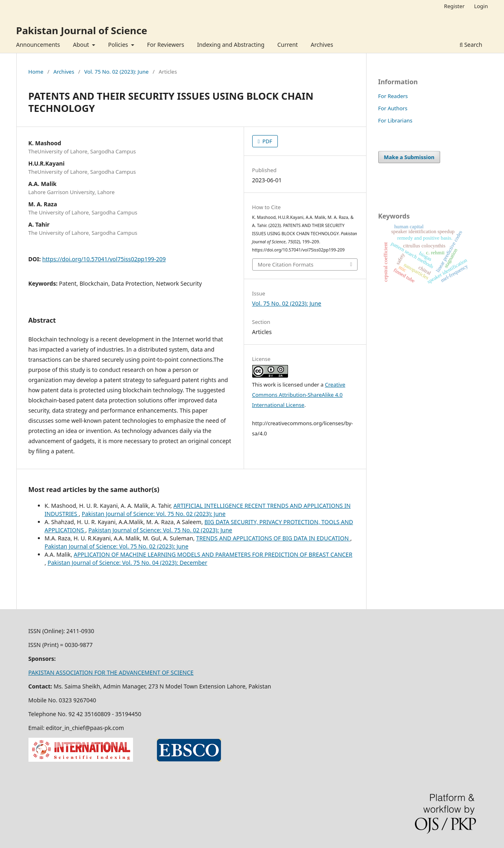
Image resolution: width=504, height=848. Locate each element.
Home (36, 72)
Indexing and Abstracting (231, 45)
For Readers (393, 96)
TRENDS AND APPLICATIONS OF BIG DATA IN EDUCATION (273, 538)
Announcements (38, 45)
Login (481, 6)
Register (454, 6)
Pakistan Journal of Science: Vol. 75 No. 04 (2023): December (128, 563)
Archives (322, 45)
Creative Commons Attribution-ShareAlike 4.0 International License (299, 395)
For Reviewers (166, 45)
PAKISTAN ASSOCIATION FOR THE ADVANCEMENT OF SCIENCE (111, 672)
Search (471, 45)
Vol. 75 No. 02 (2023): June (116, 72)
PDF (267, 141)
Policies (119, 45)
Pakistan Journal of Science (82, 30)
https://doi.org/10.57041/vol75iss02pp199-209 (104, 259)
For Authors (393, 108)
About (82, 45)
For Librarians (395, 120)
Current (288, 45)
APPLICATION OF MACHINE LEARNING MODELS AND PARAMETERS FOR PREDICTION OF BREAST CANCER (213, 554)
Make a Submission (409, 157)
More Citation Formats (286, 264)
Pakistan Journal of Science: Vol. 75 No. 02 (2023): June (154, 514)
